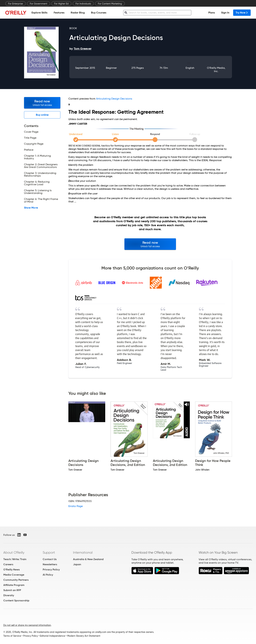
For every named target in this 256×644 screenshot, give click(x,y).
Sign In (225, 13)
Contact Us (50, 559)
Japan (77, 564)
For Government (39, 4)
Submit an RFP (12, 590)
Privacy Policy (51, 570)
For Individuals (83, 4)
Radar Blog (78, 13)
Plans (212, 13)
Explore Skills (39, 13)
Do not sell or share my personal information (27, 625)
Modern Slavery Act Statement (84, 636)
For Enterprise (16, 4)
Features (59, 13)
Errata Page (76, 506)
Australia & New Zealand (88, 559)
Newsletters (50, 564)
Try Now (242, 13)
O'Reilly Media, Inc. (216, 69)
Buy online (42, 115)
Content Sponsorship (16, 600)
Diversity (9, 595)
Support (49, 552)
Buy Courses (99, 13)
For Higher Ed (61, 4)
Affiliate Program (14, 585)
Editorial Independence (52, 636)
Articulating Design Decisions (114, 99)
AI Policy (48, 575)
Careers (8, 564)
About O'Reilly (14, 552)
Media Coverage (14, 575)
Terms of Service (12, 636)
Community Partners (16, 580)
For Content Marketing (110, 4)
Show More (31, 208)
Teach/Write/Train (15, 559)
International (83, 552)
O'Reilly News (12, 570)
